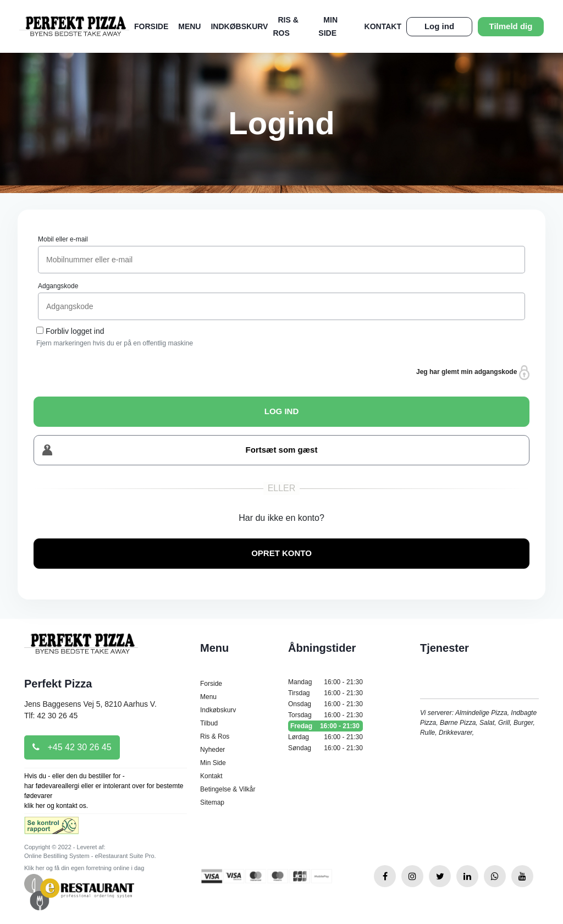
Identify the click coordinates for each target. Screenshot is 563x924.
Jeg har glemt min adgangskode (473, 373)
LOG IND (282, 411)
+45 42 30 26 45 (72, 747)
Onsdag (325, 704)
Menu (189, 26)
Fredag (325, 726)
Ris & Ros (215, 736)
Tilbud (209, 723)
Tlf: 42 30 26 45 (51, 716)
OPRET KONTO (281, 553)
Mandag (325, 682)
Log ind (439, 26)
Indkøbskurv (239, 26)
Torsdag (325, 715)
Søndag (325, 748)
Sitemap (212, 802)
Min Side (213, 763)
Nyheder (212, 750)
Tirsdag (325, 693)
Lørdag (325, 737)
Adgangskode (58, 286)
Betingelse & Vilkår (228, 789)
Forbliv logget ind (75, 331)
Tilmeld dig (511, 26)
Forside (151, 26)
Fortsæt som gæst (180, 450)
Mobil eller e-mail (63, 239)
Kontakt (383, 26)
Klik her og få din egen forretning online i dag (84, 868)
